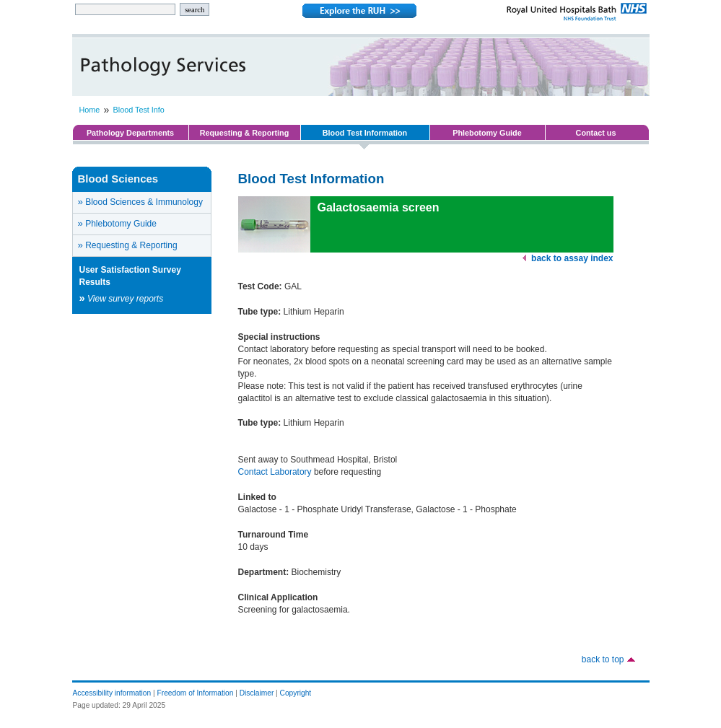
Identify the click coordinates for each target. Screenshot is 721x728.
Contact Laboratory (275, 472)
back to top (603, 659)
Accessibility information (112, 693)
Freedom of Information (196, 693)
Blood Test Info (139, 110)
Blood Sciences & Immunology (140, 202)
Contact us (596, 133)
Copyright (296, 693)
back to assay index (572, 258)
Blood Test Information (365, 133)
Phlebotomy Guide (487, 133)
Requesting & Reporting (245, 133)
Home (90, 110)
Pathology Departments (130, 133)
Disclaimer (257, 693)
